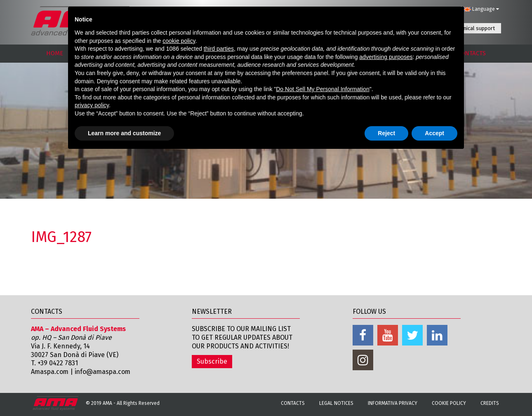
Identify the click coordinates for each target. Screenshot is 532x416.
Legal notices (336, 403)
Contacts (293, 403)
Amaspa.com (50, 372)
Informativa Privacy (393, 403)
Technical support (474, 28)
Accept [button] (434, 133)
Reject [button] (386, 133)
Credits (490, 403)
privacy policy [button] (92, 105)
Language (481, 9)
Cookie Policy (449, 403)
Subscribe (212, 361)
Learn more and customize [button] (124, 133)
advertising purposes (386, 57)
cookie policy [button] (179, 41)
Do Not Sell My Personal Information (322, 89)
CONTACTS (472, 53)
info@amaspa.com (105, 372)
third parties (219, 49)
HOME (55, 53)
